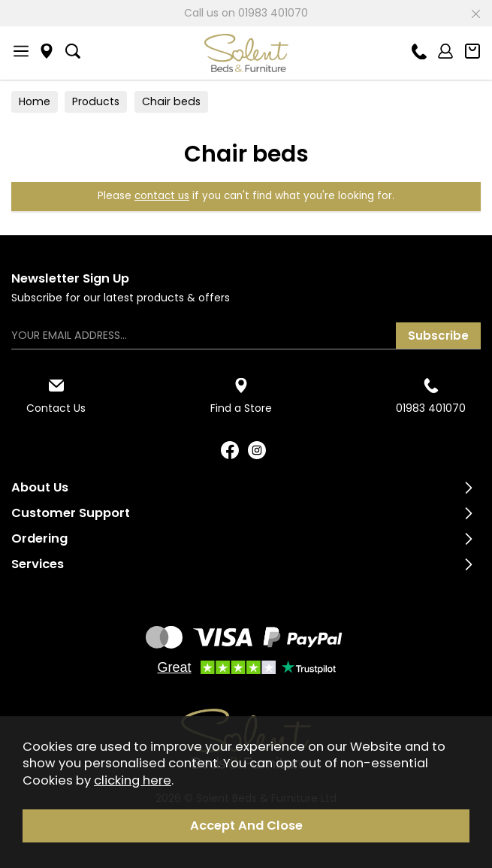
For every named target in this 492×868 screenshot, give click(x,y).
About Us (40, 487)
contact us (162, 196)
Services (38, 564)
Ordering (39, 538)
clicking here (133, 780)
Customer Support (71, 513)
